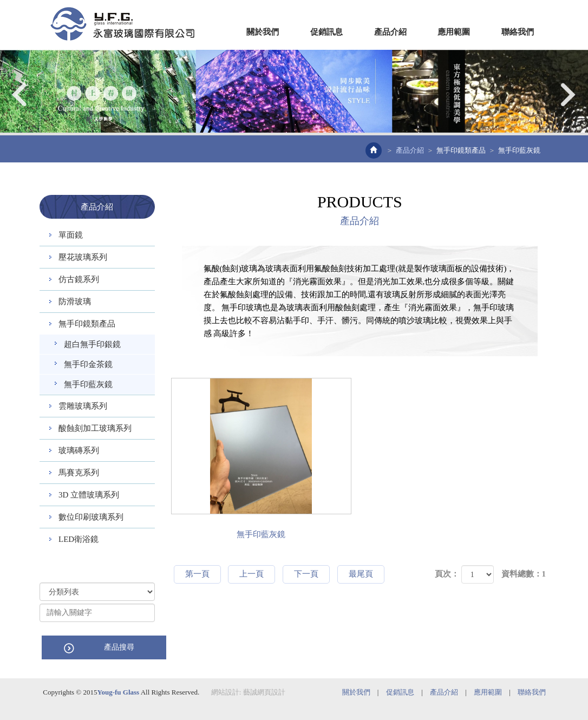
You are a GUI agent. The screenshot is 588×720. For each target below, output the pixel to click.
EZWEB (122, 24)
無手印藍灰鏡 (88, 384)
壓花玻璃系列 (83, 257)
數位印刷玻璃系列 (91, 517)
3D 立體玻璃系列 (89, 495)
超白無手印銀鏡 (92, 344)
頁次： (447, 574)
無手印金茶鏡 (88, 364)
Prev (20, 94)
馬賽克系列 (79, 473)
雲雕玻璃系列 (83, 406)
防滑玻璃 (75, 302)
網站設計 (225, 692)
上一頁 (251, 574)
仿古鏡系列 (79, 279)
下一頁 (306, 574)
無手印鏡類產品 (461, 150)
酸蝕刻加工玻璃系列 (95, 428)
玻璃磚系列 (79, 450)
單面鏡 (71, 235)
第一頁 (197, 574)
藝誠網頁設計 (264, 692)
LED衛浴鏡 (79, 539)
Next (568, 94)
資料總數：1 (524, 574)
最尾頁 (361, 574)
